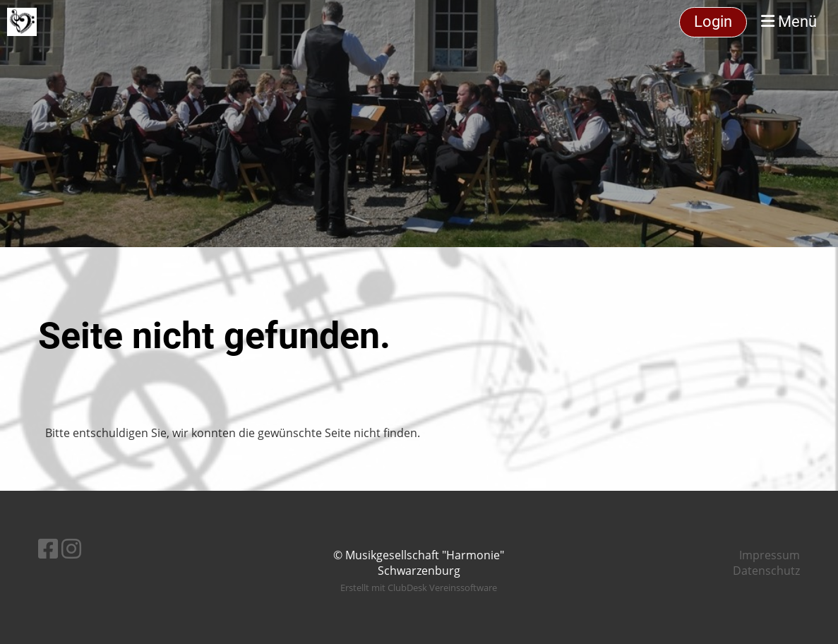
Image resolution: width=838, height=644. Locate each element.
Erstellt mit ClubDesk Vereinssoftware (419, 588)
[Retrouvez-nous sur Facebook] (48, 548)
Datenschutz (766, 571)
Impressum (770, 555)
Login (713, 22)
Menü (789, 22)
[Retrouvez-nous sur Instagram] (71, 548)
